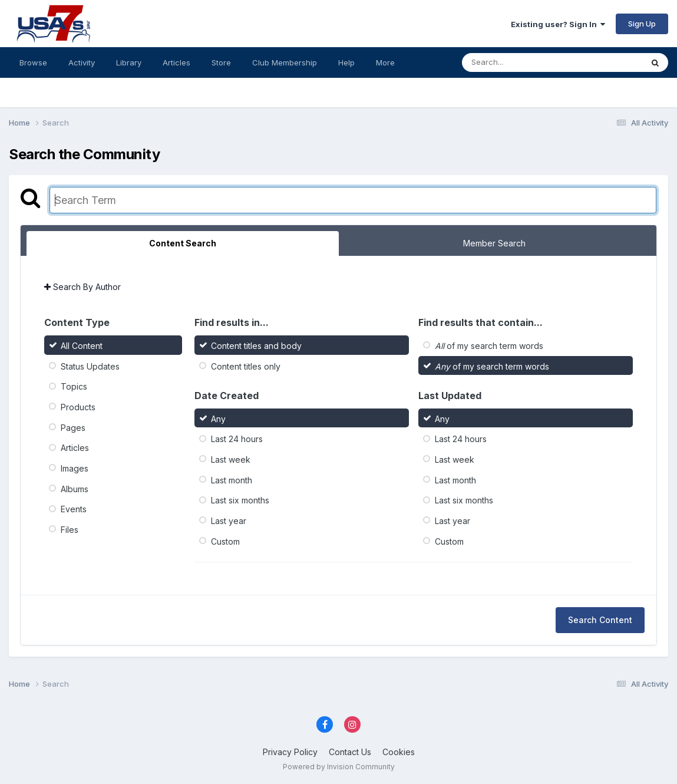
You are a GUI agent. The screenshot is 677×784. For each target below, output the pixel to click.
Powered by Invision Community (339, 767)
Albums (75, 488)
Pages (73, 427)
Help (346, 62)
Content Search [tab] (183, 243)
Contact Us (350, 752)
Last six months (240, 500)
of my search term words (489, 346)
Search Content (600, 620)
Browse (33, 62)
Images (75, 468)
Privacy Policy (290, 752)
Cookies (399, 752)
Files (70, 530)
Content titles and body (256, 346)
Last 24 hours (237, 439)
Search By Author (82, 287)
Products (78, 407)
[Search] (520, 62)
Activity (82, 62)
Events (74, 509)
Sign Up (642, 24)
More (385, 62)
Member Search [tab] (494, 243)
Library (129, 62)
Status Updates (90, 366)
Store (221, 62)
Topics (74, 386)
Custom (225, 541)
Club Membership (285, 62)
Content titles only (246, 366)
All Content (82, 346)
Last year (229, 521)
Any (218, 418)
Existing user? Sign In (558, 24)
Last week (231, 459)
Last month (232, 480)
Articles (176, 62)
